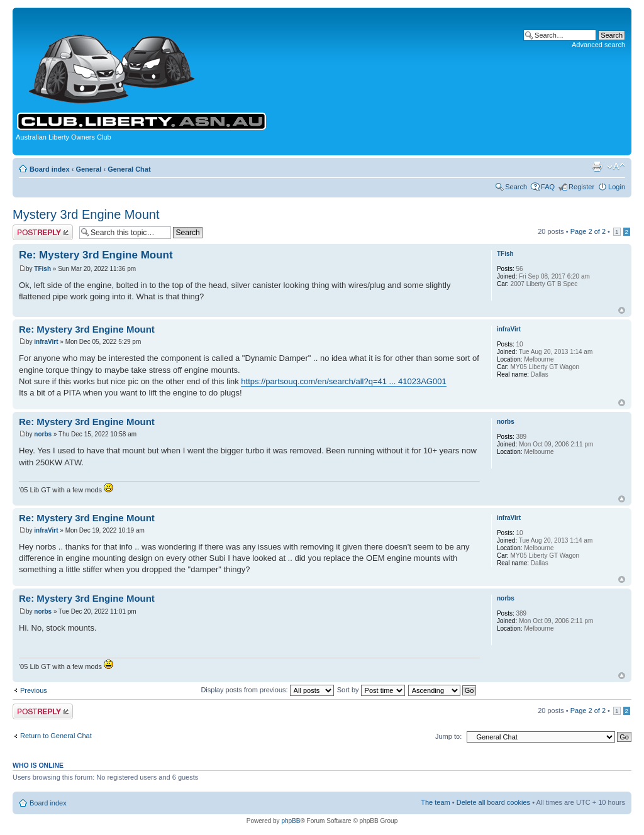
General (88, 169)
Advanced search (598, 45)
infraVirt (46, 342)
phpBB (291, 821)
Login (617, 187)
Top (622, 310)
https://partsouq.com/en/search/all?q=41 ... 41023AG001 (343, 381)
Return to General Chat (56, 736)
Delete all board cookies (493, 802)
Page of (588, 231)
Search (516, 187)
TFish (42, 269)
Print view (597, 167)
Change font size (616, 167)
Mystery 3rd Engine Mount (86, 214)
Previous (34, 690)
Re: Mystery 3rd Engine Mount (96, 255)
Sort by (371, 690)
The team (435, 802)
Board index (50, 169)
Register (581, 187)
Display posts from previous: (267, 690)
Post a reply (43, 232)
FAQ (548, 187)
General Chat (129, 169)
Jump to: (448, 736)
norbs (43, 434)
